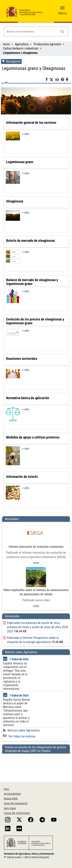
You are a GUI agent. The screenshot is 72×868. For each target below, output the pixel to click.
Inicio (6, 44)
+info (36, 563)
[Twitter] (52, 80)
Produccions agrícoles (47, 44)
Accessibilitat (12, 794)
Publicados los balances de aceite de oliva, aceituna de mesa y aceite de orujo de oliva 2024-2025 (38, 627)
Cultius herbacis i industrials (21, 48)
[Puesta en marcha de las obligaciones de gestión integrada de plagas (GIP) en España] (36, 764)
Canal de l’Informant (17, 813)
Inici (7, 789)
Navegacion (11, 61)
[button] (62, 9)
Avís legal (10, 808)
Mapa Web (11, 798)
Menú (62, 13)
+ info (26, 134)
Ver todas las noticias (19, 736)
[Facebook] (48, 80)
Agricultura (22, 44)
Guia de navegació (16, 803)
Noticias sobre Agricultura (24, 730)
